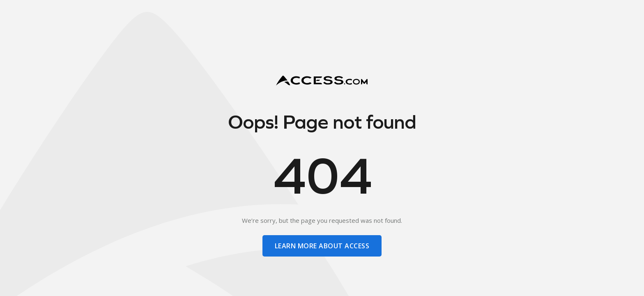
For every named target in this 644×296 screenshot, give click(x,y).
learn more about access (322, 246)
